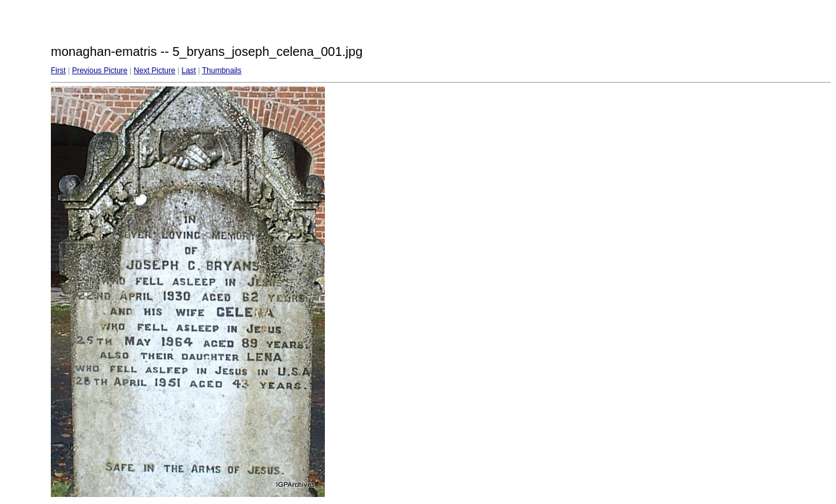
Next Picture (154, 71)
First (58, 71)
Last (188, 71)
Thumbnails (222, 71)
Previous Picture (99, 71)
